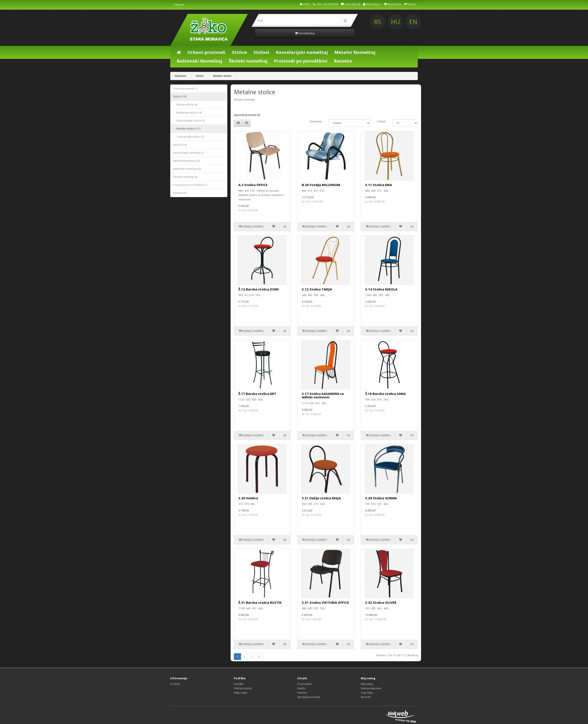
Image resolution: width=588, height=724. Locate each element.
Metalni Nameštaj (355, 52)
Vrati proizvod (243, 688)
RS (439, 22)
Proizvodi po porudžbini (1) (190, 185)
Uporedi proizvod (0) (247, 115)
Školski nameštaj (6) (185, 177)
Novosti (366, 697)
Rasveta (343, 61)
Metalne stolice (222, 76)
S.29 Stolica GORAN (381, 498)
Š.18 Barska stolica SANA (385, 394)
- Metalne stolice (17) (187, 129)
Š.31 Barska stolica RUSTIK (260, 602)
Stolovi (261, 52)
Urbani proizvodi (206, 52)
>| (259, 657)
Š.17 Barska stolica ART (257, 394)
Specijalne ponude (309, 697)
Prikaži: (382, 121)
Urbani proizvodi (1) (185, 88)
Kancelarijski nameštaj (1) (188, 153)
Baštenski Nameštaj (200, 61)
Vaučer (301, 688)
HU (455, 22)
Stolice (239, 52)
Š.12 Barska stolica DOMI (259, 289)
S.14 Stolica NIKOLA (381, 289)
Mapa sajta (241, 693)
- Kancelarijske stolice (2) (189, 121)
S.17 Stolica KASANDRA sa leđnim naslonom (323, 395)
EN (472, 22)
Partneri (302, 693)
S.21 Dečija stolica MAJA (321, 498)
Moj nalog (367, 684)
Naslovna (181, 76)
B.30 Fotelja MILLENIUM (321, 185)
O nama (175, 684)
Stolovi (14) (180, 145)
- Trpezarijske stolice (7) (189, 137)
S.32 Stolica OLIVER (381, 602)
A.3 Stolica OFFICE (253, 185)
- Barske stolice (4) (185, 105)
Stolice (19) (180, 96)
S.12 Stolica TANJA (317, 289)
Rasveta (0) (180, 193)
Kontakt (239, 684)
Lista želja (367, 693)
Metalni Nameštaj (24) (186, 161)
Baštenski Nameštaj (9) (187, 169)
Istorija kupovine (371, 688)
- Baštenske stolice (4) (187, 113)
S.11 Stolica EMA (379, 185)
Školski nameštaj (248, 61)
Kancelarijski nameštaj (302, 52)
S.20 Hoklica (248, 498)
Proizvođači (304, 684)
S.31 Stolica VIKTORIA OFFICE (325, 602)
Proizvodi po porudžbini (301, 61)
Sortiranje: (316, 121)
